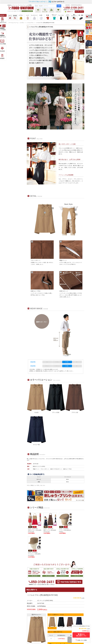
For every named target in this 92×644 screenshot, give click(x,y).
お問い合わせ (79, 12)
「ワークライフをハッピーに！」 (38, 2)
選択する (81, 635)
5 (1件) (83, 598)
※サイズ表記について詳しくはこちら (36, 485)
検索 (59, 6)
